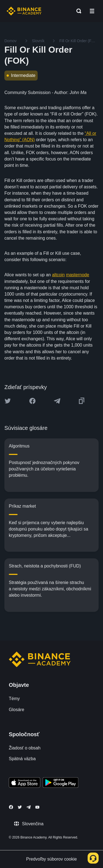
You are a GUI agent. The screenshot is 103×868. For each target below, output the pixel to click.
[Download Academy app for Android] (60, 783)
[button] (92, 11)
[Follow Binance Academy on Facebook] (11, 807)
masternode (78, 275)
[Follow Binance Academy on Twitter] (20, 807)
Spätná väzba (22, 759)
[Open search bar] (77, 11)
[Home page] (24, 11)
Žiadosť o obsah (25, 748)
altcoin (58, 275)
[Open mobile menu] (92, 11)
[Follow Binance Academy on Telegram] (29, 807)
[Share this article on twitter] (8, 401)
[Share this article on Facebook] (32, 401)
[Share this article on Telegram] (57, 401)
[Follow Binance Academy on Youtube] (37, 807)
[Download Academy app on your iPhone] (25, 783)
